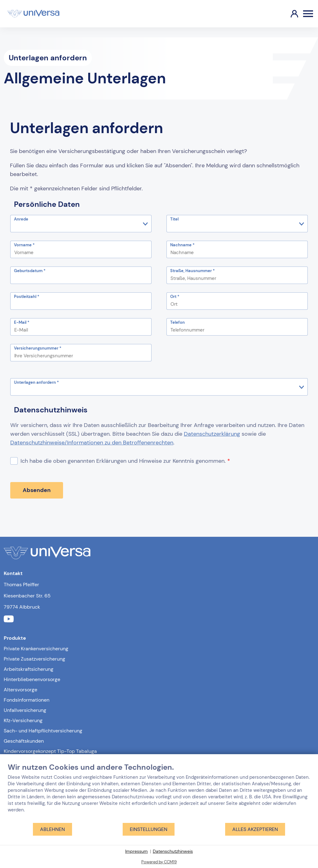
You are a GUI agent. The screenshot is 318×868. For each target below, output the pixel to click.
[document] (159, 792)
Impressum (136, 851)
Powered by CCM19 (159, 862)
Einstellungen (149, 829)
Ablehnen (52, 829)
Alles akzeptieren (255, 829)
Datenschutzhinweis (173, 851)
